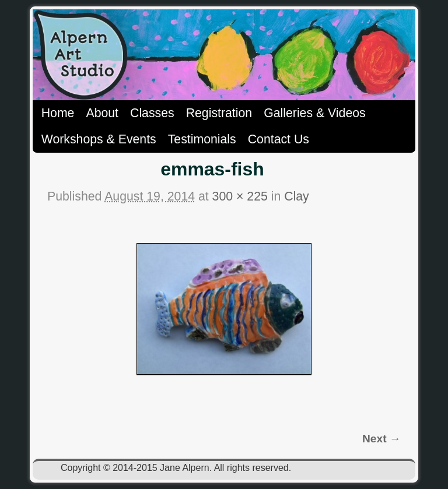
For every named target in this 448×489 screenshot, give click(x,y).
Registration (219, 113)
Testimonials (202, 139)
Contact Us (279, 139)
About (102, 113)
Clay (297, 196)
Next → (381, 439)
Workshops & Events (99, 139)
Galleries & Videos (315, 113)
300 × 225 (240, 196)
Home (58, 113)
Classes (152, 113)
